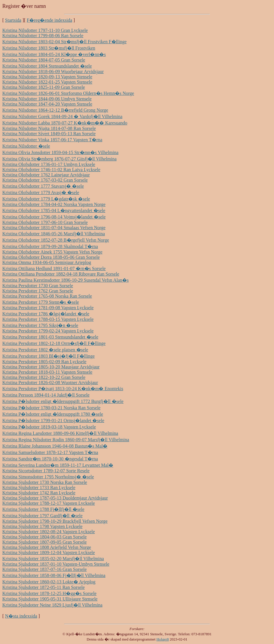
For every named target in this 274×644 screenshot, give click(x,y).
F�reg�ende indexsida (49, 20)
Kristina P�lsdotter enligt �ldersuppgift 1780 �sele (53, 414)
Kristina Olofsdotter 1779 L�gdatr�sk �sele (46, 199)
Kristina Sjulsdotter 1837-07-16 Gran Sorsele (45, 569)
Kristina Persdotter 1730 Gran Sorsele (38, 286)
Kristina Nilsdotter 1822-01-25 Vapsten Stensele (47, 82)
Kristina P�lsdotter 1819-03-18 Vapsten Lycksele (49, 427)
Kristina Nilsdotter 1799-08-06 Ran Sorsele (43, 36)
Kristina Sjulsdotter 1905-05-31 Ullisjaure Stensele (50, 599)
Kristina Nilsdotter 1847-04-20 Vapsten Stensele (47, 104)
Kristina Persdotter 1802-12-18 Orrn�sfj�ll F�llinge (54, 343)
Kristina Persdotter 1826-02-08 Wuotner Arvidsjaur (50, 382)
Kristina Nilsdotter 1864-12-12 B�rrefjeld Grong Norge (55, 110)
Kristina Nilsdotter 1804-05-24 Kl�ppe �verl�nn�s (54, 54)
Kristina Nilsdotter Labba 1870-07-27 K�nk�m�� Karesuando (65, 123)
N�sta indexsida (21, 616)
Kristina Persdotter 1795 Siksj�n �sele (40, 325)
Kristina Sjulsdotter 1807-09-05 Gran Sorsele (45, 542)
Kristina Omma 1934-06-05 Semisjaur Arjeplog (47, 262)
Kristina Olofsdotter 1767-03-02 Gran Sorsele (45, 180)
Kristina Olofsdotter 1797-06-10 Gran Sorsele (45, 222)
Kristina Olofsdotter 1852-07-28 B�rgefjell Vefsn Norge (56, 240)
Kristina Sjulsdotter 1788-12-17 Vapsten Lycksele (49, 503)
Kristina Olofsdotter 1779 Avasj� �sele (41, 192)
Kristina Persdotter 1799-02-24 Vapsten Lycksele (48, 331)
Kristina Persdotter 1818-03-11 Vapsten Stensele (47, 372)
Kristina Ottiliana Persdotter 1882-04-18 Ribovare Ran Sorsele (61, 274)
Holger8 (163, 639)
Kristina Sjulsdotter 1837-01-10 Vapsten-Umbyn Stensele (56, 564)
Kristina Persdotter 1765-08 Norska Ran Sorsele (47, 296)
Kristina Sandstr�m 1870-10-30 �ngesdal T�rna (50, 459)
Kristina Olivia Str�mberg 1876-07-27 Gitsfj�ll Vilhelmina (60, 159)
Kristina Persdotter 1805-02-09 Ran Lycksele (44, 362)
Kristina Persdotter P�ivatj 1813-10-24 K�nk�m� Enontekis (63, 389)
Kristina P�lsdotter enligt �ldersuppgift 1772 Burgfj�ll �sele (63, 401)
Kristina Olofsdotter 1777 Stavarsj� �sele (43, 186)
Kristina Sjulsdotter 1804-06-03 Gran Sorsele (45, 537)
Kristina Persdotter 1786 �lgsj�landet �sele (46, 314)
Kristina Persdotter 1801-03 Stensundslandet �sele (50, 337)
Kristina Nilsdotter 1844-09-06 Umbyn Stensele (47, 99)
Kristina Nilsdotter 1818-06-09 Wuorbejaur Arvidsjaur (53, 72)
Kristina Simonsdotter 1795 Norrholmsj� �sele (48, 477)
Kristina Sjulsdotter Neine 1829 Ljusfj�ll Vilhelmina (52, 605)
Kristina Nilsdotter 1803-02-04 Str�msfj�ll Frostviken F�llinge (64, 42)
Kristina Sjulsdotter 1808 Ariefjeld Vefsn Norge (47, 547)
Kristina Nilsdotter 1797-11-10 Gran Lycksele (45, 30)
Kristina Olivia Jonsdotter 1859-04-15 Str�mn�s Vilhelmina (60, 152)
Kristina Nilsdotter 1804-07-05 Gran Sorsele (44, 60)
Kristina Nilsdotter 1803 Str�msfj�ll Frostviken (49, 48)
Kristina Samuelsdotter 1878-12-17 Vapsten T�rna (50, 452)
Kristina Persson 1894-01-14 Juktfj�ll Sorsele (46, 395)
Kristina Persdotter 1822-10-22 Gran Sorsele (44, 377)
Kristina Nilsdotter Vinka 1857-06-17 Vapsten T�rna (52, 140)
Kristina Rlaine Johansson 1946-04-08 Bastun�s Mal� (55, 446)
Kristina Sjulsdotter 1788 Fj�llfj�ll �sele (43, 509)
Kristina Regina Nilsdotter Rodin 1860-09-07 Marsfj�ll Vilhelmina (66, 440)
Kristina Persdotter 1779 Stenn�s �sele (41, 302)
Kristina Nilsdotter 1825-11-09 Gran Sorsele (44, 87)
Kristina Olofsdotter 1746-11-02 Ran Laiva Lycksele (51, 170)
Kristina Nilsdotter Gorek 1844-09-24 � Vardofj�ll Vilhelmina (62, 116)
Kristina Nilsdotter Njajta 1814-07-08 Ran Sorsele (49, 128)
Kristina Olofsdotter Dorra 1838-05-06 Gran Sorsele (51, 257)
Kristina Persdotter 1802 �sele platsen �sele (45, 350)
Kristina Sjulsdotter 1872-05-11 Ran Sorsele (44, 587)
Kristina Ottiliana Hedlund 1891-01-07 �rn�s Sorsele (54, 268)
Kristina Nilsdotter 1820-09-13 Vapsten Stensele (47, 77)
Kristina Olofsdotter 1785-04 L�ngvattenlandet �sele (54, 210)
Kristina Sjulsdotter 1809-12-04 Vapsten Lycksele (49, 552)
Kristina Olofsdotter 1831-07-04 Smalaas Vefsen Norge (54, 228)
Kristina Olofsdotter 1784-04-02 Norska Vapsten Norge (54, 204)
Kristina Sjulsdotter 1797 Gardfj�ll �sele (42, 516)
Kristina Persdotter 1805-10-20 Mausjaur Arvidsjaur (51, 367)
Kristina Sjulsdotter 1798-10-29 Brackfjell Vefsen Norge (55, 521)
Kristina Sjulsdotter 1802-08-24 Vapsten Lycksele (49, 532)
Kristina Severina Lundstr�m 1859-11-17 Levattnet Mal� (58, 465)
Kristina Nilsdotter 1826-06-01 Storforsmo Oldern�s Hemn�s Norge (68, 93)
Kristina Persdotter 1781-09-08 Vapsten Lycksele (48, 308)
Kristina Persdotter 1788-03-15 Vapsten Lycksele (48, 319)
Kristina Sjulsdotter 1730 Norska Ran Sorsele (45, 482)
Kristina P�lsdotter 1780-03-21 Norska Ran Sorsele (51, 408)
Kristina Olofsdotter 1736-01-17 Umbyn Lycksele (49, 164)
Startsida (13, 20)
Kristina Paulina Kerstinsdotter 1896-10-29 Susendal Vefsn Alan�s (65, 280)
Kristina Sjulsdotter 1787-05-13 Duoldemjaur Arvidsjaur (55, 498)
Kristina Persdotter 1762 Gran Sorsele (38, 291)
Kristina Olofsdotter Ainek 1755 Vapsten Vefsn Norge (52, 252)
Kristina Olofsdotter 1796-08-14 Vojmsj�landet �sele (54, 217)
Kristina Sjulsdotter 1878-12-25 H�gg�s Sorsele (49, 593)
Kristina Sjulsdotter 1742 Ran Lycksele (39, 493)
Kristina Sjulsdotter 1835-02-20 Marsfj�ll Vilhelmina (53, 559)
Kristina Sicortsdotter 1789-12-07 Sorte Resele (46, 471)
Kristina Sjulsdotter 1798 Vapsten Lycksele (42, 526)
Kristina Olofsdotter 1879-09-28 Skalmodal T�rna (50, 246)
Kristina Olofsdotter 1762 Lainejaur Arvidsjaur (46, 175)
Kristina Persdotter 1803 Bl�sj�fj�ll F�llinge (48, 356)
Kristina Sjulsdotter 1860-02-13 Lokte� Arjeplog (49, 582)
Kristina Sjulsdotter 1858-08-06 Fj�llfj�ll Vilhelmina (54, 575)
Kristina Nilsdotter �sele (26, 146)
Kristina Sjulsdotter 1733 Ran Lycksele (39, 487)
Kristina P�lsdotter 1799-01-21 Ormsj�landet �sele (53, 420)
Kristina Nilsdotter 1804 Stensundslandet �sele (47, 66)
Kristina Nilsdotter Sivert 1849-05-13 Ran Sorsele (49, 134)
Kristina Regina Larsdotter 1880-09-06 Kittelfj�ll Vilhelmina (60, 433)
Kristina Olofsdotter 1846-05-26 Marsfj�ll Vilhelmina (54, 234)
